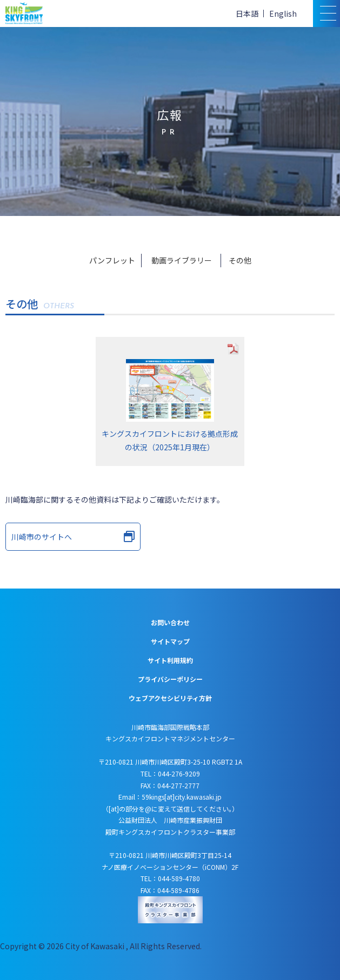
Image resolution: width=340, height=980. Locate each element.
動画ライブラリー (182, 260)
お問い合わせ (170, 622)
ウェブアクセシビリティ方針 (170, 698)
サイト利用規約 (170, 660)
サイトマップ (170, 641)
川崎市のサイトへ (73, 537)
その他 (240, 260)
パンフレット (112, 260)
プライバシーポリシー (170, 679)
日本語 (247, 13)
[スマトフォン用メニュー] (326, 13)
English (283, 13)
